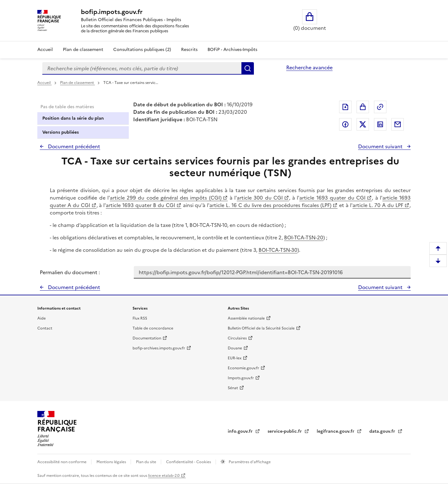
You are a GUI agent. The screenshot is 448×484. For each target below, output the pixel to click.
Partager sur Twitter (363, 124)
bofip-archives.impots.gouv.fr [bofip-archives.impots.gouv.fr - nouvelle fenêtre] (159, 348)
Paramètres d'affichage (249, 462)
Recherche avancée (309, 67)
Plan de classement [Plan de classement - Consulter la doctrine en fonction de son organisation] (83, 50)
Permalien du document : (70, 272)
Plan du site (147, 462)
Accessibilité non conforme (62, 462)
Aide (42, 318)
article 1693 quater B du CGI (140, 205)
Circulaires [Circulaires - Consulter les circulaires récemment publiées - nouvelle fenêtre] (237, 338)
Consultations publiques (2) (142, 50)
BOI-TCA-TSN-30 (278, 250)
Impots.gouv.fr (241, 378)
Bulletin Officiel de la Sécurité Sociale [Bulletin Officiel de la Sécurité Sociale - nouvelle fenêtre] (261, 328)
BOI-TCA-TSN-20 (304, 237)
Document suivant (381, 146)
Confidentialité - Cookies (189, 462)
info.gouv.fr (241, 431)
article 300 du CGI (260, 198)
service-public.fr (285, 431)
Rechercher (248, 68)
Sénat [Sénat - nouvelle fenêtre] (233, 388)
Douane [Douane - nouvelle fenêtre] (235, 348)
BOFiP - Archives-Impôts (232, 50)
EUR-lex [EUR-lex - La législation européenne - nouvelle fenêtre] (235, 358)
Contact (45, 328)
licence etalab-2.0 (164, 476)
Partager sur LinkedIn (380, 124)
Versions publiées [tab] (61, 132)
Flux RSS (140, 318)
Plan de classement (77, 83)
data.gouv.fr (383, 431)
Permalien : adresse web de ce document (380, 107)
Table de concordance (153, 328)
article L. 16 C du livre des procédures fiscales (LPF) (270, 205)
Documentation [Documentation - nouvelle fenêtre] (147, 338)
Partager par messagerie (398, 124)
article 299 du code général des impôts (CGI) (166, 198)
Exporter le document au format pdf (345, 107)
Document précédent (73, 146)
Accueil (45, 50)
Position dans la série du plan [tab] (73, 118)
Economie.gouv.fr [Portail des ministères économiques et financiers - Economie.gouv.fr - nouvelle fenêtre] (243, 368)
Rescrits (189, 50)
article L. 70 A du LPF (378, 205)
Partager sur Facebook (345, 124)
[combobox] (142, 68)
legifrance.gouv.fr (336, 431)
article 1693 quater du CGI (332, 198)
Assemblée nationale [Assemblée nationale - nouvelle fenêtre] (246, 318)
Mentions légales (112, 462)
